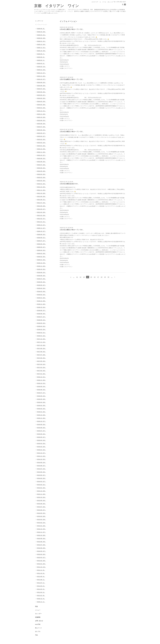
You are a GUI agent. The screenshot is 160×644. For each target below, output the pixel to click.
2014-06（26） (42, 472)
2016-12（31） (42, 377)
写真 (36, 607)
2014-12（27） (42, 453)
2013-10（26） (42, 497)
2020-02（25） (42, 257)
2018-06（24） (42, 320)
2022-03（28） (42, 177)
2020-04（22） (42, 250)
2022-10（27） (42, 155)
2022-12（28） (42, 149)
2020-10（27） (42, 231)
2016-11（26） (42, 380)
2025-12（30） (42, 44)
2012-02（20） (42, 561)
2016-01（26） (42, 412)
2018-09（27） (42, 310)
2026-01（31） (42, 41)
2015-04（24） (42, 440)
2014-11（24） (42, 456)
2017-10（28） (42, 345)
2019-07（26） (42, 279)
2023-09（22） (42, 120)
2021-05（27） (42, 209)
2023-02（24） (42, 143)
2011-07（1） (41, 583)
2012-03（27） (42, 557)
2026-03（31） (42, 35)
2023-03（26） (42, 139)
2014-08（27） (42, 466)
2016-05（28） (42, 399)
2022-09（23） (42, 158)
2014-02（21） (42, 485)
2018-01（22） (42, 336)
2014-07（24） (42, 469)
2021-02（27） (42, 219)
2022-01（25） (42, 184)
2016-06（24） (42, 396)
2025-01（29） (42, 70)
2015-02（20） (42, 447)
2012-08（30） (42, 542)
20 (108, 277)
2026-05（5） (41, 29)
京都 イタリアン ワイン (57, 6)
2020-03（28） (42, 253)
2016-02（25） (42, 409)
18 (102, 277)
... (74, 277)
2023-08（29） (42, 124)
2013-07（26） (42, 507)
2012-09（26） (42, 538)
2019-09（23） (42, 272)
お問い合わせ (39, 621)
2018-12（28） (42, 301)
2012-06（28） (42, 548)
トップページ (39, 21)
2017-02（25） (42, 371)
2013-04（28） (42, 516)
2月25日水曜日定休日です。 (70, 184)
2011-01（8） (41, 595)
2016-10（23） (42, 383)
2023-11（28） (42, 114)
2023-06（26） (42, 130)
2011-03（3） (41, 589)
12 (80, 277)
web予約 (38, 624)
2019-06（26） (42, 282)
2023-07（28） (42, 127)
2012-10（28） (42, 535)
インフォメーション (41, 25)
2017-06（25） (42, 358)
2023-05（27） (42, 133)
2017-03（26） (42, 367)
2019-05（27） (42, 285)
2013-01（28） (42, 526)
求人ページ (38, 628)
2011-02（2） (41, 592)
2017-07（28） (42, 355)
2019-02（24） (42, 295)
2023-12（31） (42, 111)
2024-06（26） (42, 92)
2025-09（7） (41, 54)
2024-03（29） (42, 101)
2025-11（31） (42, 48)
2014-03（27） (42, 481)
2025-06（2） (41, 57)
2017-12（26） (42, 339)
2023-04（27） (42, 136)
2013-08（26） (42, 504)
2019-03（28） (42, 291)
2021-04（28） (42, 212)
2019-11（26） (42, 266)
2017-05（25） (42, 361)
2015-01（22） (42, 450)
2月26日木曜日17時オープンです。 (72, 132)
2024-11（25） (42, 76)
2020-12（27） (42, 225)
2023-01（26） (42, 146)
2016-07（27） (42, 393)
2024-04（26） (42, 98)
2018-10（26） (42, 307)
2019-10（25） (42, 269)
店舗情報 (38, 617)
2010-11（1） (41, 602)
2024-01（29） (42, 108)
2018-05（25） (42, 323)
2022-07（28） (42, 165)
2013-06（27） (42, 510)
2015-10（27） (42, 421)
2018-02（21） (42, 333)
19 (105, 277)
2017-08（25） (42, 352)
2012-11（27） (42, 532)
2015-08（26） (42, 428)
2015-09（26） (42, 424)
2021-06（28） (42, 206)
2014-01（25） (42, 488)
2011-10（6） (41, 573)
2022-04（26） (42, 174)
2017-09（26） (42, 348)
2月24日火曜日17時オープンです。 (72, 230)
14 (88, 277)
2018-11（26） (42, 304)
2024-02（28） (42, 105)
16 (95, 277)
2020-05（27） (42, 247)
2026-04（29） (42, 32)
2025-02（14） (42, 67)
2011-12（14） (42, 567)
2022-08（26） (42, 162)
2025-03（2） (41, 63)
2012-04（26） (42, 554)
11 (77, 277)
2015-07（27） (42, 431)
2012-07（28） (42, 545)
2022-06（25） (42, 168)
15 (91, 277)
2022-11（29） (42, 152)
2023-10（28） (42, 117)
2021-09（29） (42, 196)
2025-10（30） (42, 51)
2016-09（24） (42, 386)
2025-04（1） (41, 60)
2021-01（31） (42, 222)
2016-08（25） (42, 390)
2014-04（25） (42, 478)
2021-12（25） (42, 187)
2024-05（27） (42, 95)
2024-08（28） (42, 86)
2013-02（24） (42, 523)
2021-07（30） (42, 203)
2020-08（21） (42, 238)
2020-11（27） (42, 228)
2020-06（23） (42, 244)
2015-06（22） (42, 434)
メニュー (38, 610)
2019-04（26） (42, 288)
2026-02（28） (42, 38)
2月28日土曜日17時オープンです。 (72, 29)
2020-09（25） (42, 234)
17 (98, 277)
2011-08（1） (41, 580)
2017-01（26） (42, 374)
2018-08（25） (42, 314)
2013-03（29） (42, 519)
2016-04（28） (42, 402)
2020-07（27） (42, 241)
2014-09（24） (42, 462)
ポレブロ (38, 632)
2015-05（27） (42, 437)
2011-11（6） (41, 570)
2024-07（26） (42, 89)
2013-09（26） (42, 500)
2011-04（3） (41, 586)
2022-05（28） (42, 171)
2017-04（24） (42, 364)
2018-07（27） (42, 317)
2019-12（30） (42, 263)
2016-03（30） (42, 405)
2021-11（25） (42, 190)
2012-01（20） (42, 564)
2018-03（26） (42, 329)
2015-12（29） (42, 415)
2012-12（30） (42, 529)
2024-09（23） (42, 82)
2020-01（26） (42, 260)
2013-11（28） (42, 494)
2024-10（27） (42, 79)
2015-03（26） (42, 443)
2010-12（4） (41, 599)
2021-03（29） (42, 215)
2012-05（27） (42, 551)
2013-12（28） (42, 491)
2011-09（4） (41, 576)
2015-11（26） (42, 418)
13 (84, 277)
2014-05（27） (42, 475)
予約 (36, 635)
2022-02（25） (42, 181)
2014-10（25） (42, 459)
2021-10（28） (42, 193)
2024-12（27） (42, 73)
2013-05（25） (42, 513)
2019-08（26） (42, 276)
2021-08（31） (42, 200)
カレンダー (38, 614)
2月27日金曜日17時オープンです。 (72, 79)
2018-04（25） (42, 326)
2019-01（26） (42, 298)
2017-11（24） (42, 342)
